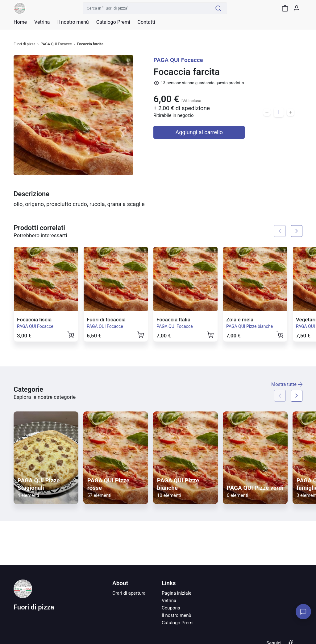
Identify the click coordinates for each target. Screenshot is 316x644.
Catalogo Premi (178, 623)
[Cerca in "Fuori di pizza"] (146, 8)
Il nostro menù (177, 615)
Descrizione (31, 194)
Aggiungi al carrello (199, 132)
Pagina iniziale (177, 593)
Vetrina (169, 601)
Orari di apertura (129, 593)
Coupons (171, 608)
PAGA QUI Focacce (56, 44)
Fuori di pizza (25, 44)
